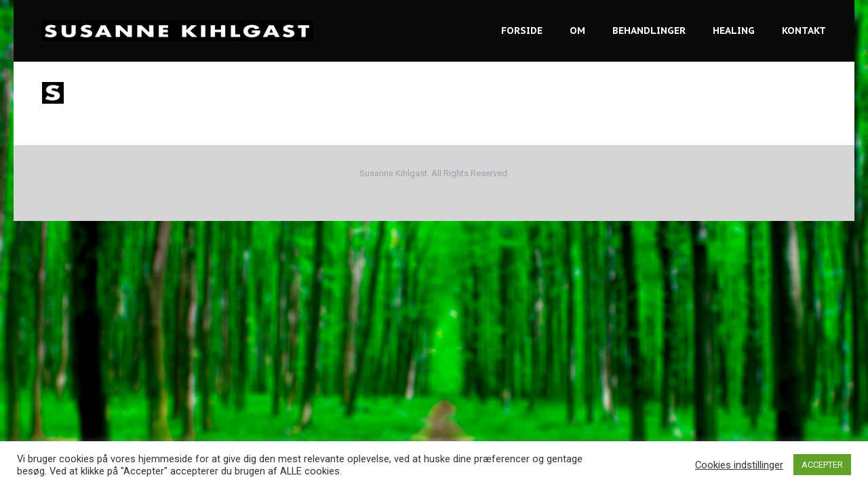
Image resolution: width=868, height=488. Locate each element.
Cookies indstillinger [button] (739, 465)
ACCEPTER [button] (822, 465)
